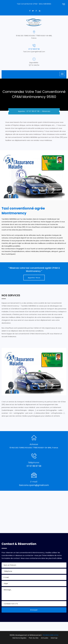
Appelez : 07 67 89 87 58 (29, 111)
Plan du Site (34, 638)
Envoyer (34, 610)
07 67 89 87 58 (34, 49)
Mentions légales (19, 638)
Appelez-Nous (34, 278)
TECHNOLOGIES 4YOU (50, 635)
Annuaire (45, 638)
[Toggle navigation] (62, 74)
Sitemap (54, 638)
